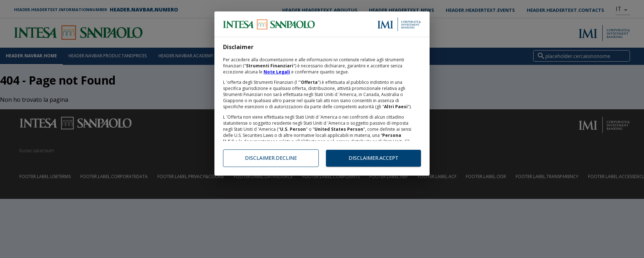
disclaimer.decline (271, 158)
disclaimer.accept (373, 158)
